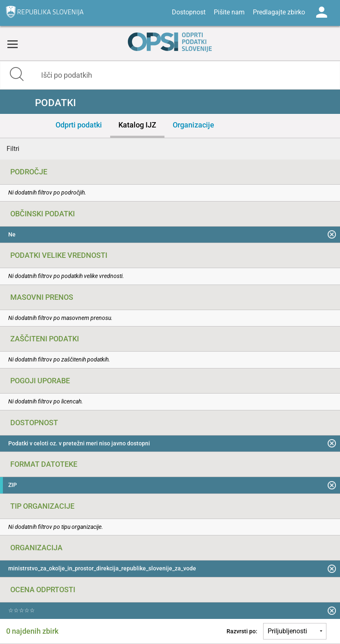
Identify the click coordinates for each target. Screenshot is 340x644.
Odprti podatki (79, 125)
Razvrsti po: (242, 631)
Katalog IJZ (137, 125)
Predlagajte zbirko (279, 12)
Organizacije (193, 125)
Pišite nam (229, 12)
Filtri (13, 149)
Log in (321, 12)
